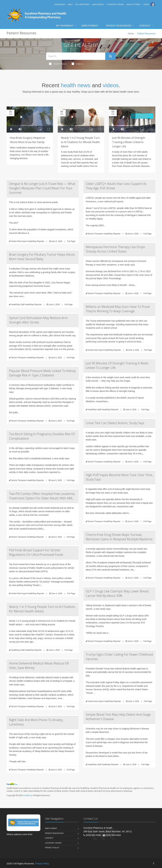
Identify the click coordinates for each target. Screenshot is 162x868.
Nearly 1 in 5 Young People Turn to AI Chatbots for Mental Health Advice (80, 142)
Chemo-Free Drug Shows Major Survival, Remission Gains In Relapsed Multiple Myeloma (119, 537)
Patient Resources (119, 26)
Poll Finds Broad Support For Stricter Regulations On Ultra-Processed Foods (36, 552)
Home (131, 34)
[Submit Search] (111, 56)
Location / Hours (115, 4)
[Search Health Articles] (76, 56)
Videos (78, 64)
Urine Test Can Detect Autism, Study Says (115, 423)
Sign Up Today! (134, 4)
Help (70, 4)
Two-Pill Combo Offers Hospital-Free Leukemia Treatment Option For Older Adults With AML (42, 496)
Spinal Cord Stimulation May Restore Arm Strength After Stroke (38, 320)
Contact (145, 26)
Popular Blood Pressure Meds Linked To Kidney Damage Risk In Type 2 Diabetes (42, 373)
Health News (58, 64)
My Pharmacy (65, 26)
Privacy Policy (52, 848)
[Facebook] (153, 4)
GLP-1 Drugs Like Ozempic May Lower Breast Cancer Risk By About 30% (117, 593)
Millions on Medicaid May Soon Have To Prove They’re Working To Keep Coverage (118, 309)
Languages (59, 4)
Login (146, 4)
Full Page (71, 241)
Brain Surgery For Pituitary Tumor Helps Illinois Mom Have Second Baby (42, 257)
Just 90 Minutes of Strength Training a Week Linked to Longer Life (129, 142)
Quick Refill (98, 4)
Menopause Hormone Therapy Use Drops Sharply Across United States (115, 249)
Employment (90, 26)
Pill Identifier (82, 4)
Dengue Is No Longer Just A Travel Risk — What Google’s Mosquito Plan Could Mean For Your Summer (42, 188)
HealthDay (28, 795)
